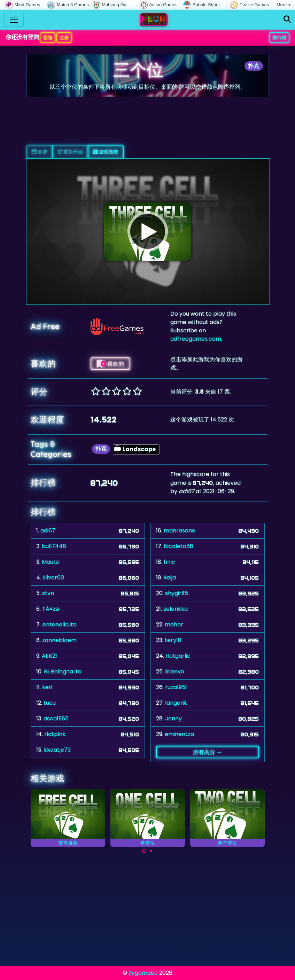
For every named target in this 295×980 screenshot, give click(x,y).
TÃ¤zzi (51, 609)
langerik (176, 703)
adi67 (48, 531)
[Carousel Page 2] (151, 851)
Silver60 (53, 578)
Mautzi (51, 562)
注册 (64, 38)
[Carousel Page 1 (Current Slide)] (144, 851)
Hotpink (55, 734)
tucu (50, 703)
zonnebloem (59, 640)
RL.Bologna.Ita (63, 671)
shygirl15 (177, 593)
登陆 (48, 38)
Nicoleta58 (178, 546)
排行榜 (279, 38)
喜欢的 (110, 364)
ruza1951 (176, 687)
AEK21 (49, 656)
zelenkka (176, 609)
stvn (48, 593)
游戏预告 (106, 152)
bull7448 (54, 546)
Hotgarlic (178, 656)
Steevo (175, 671)
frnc (169, 562)
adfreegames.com (196, 339)
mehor (174, 625)
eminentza (179, 734)
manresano (180, 531)
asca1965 (56, 718)
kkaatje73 (57, 750)
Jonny (173, 718)
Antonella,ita (59, 625)
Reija (170, 578)
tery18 (173, 640)
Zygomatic (143, 973)
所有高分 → (207, 752)
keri (47, 687)
